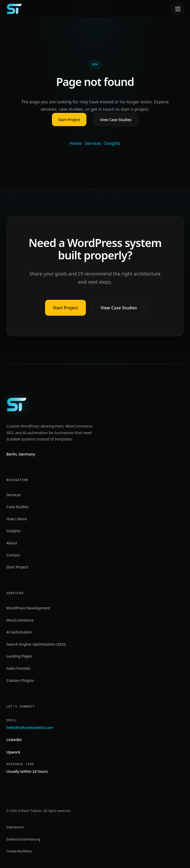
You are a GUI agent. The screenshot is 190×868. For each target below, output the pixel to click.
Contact (13, 555)
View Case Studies (116, 120)
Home (76, 143)
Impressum (15, 827)
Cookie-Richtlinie (19, 851)
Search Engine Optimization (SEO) (36, 644)
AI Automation (19, 632)
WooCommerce (20, 620)
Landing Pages (19, 656)
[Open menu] (178, 9)
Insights (112, 143)
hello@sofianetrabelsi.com (30, 727)
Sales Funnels (18, 668)
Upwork (13, 752)
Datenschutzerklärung (23, 839)
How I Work (17, 519)
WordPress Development (28, 608)
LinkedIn (14, 740)
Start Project (69, 120)
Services (93, 143)
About (12, 543)
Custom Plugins (20, 680)
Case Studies (18, 507)
